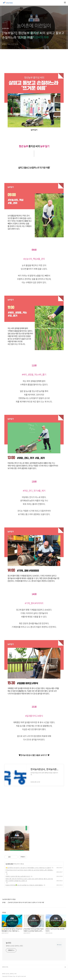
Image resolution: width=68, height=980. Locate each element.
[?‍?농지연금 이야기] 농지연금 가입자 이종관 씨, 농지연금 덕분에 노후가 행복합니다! (29, 871)
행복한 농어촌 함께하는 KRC (14, 946)
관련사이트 (5, 967)
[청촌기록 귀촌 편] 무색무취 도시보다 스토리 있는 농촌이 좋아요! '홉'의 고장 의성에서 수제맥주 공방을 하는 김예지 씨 (29, 880)
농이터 (8, 943)
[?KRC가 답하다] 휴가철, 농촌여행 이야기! (18, 876)
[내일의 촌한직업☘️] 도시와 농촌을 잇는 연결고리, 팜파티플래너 (24, 885)
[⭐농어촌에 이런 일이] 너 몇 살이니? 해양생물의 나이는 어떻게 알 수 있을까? (28, 868)
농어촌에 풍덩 (9, 864)
